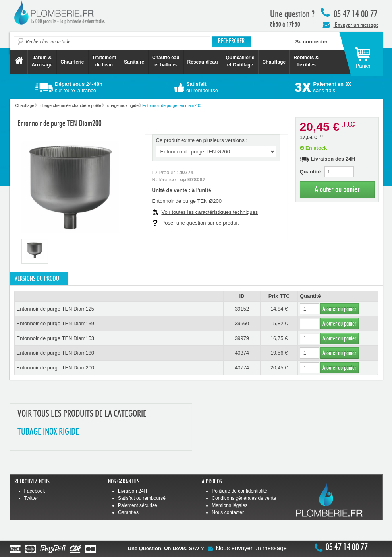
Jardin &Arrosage (42, 61)
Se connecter (312, 42)
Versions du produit (39, 279)
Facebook (35, 491)
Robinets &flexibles (306, 61)
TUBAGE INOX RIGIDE (48, 432)
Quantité (310, 172)
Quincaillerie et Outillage (240, 61)
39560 (242, 323)
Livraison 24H (132, 491)
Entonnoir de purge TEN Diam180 (56, 353)
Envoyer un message (351, 25)
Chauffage (274, 62)
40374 (242, 353)
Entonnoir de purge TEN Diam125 (56, 309)
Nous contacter (228, 512)
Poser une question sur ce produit (200, 223)
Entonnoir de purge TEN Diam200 (56, 368)
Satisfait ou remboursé (142, 498)
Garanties (128, 512)
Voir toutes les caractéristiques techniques (210, 212)
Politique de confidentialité (239, 491)
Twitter (31, 498)
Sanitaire (134, 62)
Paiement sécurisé (138, 505)
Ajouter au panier (337, 189)
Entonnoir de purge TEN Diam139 (56, 323)
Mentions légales (230, 505)
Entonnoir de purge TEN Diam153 (56, 338)
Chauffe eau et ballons (166, 61)
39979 (242, 338)
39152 (242, 309)
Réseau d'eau (203, 62)
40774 (242, 368)
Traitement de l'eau (104, 61)
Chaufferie (72, 62)
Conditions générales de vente (244, 498)
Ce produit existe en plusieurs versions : (202, 140)
